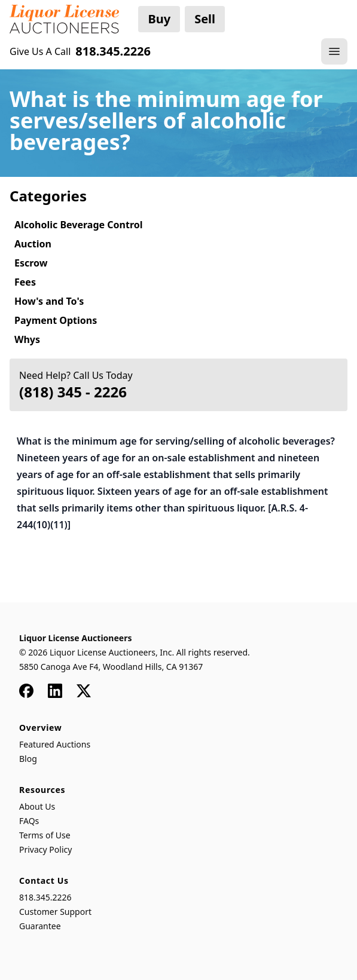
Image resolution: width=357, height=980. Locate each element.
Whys (27, 339)
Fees (25, 282)
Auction (33, 244)
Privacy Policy (45, 849)
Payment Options (56, 320)
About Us (37, 806)
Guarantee (40, 926)
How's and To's (49, 301)
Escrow (31, 263)
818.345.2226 (45, 897)
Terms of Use (45, 835)
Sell (205, 19)
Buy (159, 19)
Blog (28, 759)
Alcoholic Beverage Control (78, 225)
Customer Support (55, 912)
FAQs (29, 821)
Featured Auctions (55, 744)
